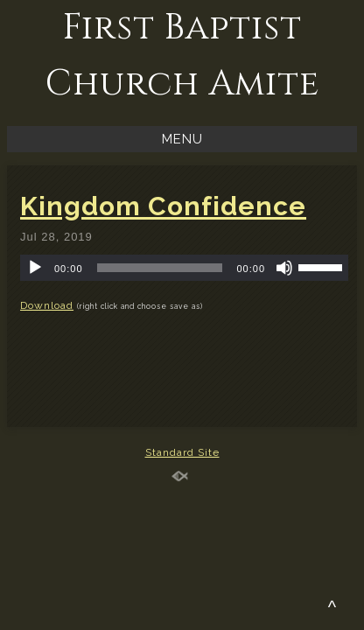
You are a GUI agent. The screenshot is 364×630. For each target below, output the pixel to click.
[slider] (160, 268)
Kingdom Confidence (163, 206)
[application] (184, 268)
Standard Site (182, 452)
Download (47, 305)
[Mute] (284, 268)
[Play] (35, 268)
